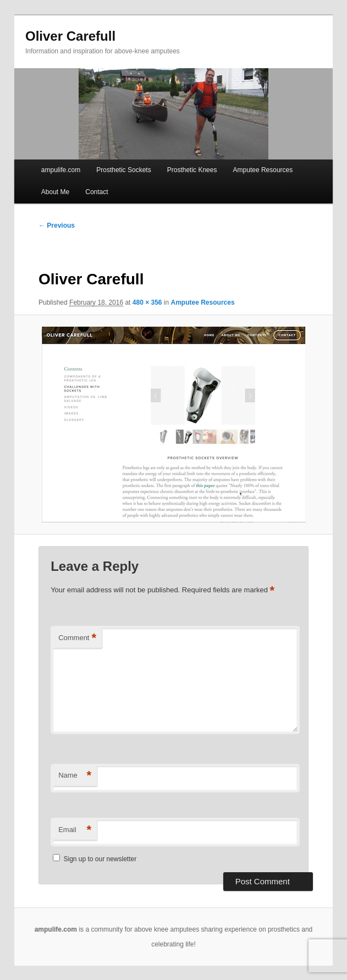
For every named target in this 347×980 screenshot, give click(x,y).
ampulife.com (61, 170)
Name (75, 776)
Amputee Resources (263, 170)
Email (75, 830)
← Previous (57, 225)
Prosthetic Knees (192, 170)
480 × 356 (147, 302)
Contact (97, 192)
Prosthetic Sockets (123, 170)
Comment (77, 638)
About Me (55, 192)
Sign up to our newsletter (95, 859)
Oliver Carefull (70, 36)
